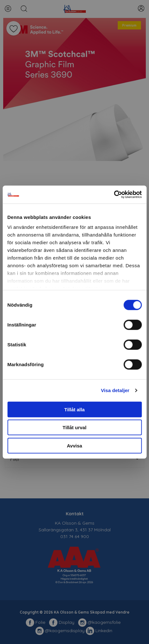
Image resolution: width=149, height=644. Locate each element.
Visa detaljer (115, 390)
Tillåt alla (75, 409)
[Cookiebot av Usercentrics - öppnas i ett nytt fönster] (114, 195)
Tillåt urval (74, 427)
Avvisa (75, 445)
